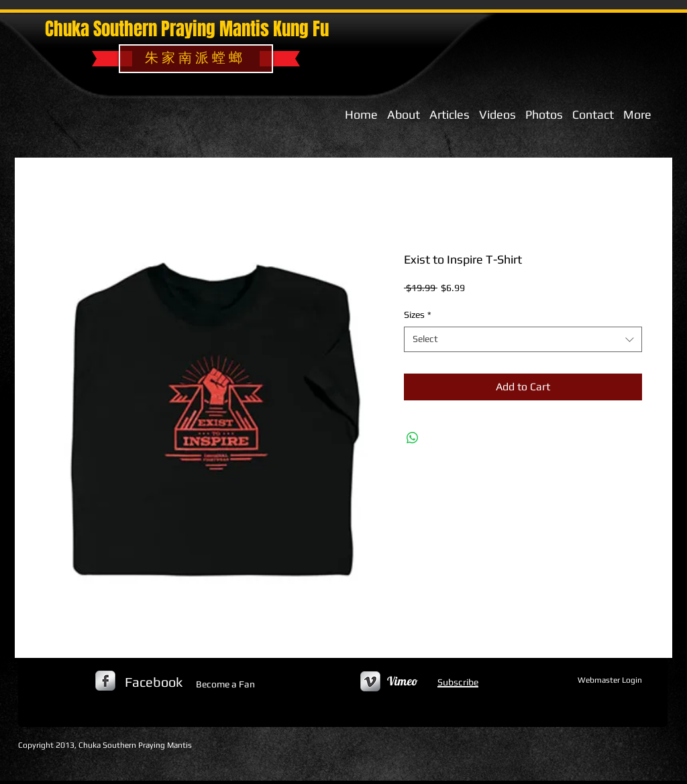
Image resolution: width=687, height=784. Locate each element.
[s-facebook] (105, 681)
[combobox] (523, 339)
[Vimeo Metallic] (370, 681)
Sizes (418, 315)
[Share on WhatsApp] (413, 438)
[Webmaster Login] (610, 681)
